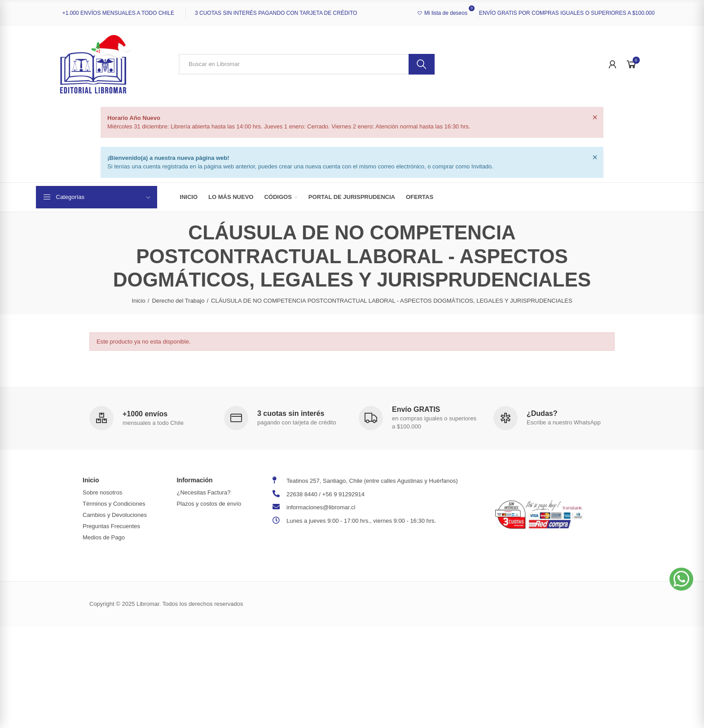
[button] (681, 579)
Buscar (422, 64)
